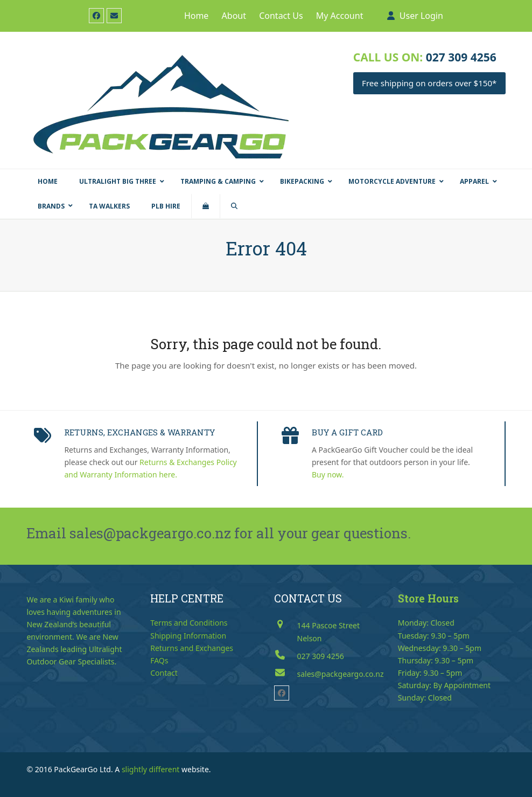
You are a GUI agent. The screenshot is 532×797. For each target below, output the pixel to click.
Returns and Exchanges (192, 648)
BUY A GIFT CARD (347, 432)
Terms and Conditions (189, 623)
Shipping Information (188, 636)
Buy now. (328, 474)
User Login (421, 16)
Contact (164, 673)
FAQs (159, 660)
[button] (206, 206)
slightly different (151, 769)
